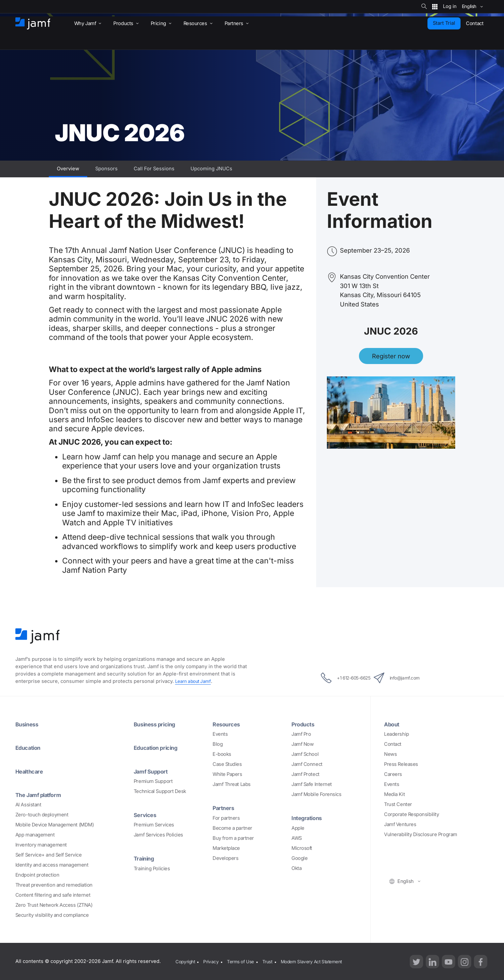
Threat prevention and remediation (54, 885)
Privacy (213, 961)
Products (304, 724)
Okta (296, 868)
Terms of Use (244, 961)
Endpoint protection (37, 875)
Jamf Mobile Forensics (317, 794)
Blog (218, 744)
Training (145, 858)
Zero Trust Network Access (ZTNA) (54, 905)
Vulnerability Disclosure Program (421, 834)
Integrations (309, 818)
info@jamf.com (405, 678)
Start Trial (444, 23)
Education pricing (159, 747)
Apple (298, 828)
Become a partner (232, 828)
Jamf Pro (301, 734)
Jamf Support (153, 771)
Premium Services (154, 824)
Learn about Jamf (194, 681)
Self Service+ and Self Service (49, 855)
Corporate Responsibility (411, 814)
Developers (226, 858)
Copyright (185, 961)
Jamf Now (302, 744)
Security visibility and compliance (52, 915)
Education (30, 747)
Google (299, 858)
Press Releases (401, 764)
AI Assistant (28, 804)
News (390, 754)
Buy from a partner (233, 838)
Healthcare (31, 771)
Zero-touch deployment (42, 814)
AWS (297, 838)
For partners (226, 818)
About (393, 724)
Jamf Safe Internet (312, 784)
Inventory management (41, 844)
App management (35, 834)
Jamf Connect (307, 764)
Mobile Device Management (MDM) (55, 824)
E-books (222, 754)
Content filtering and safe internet (53, 895)
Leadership (397, 734)
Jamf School (305, 754)
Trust (273, 961)
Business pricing (157, 724)
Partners (225, 808)
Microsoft (302, 848)
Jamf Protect (305, 774)
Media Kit (394, 794)
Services (146, 814)
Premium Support (153, 781)
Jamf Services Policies (158, 834)
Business (28, 724)
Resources (228, 724)
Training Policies (152, 868)
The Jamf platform (41, 794)
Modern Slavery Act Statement (320, 961)
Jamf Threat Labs (232, 784)
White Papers (227, 774)
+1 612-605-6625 (339, 678)
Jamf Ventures (400, 824)
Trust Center (398, 804)
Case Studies (227, 764)
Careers (393, 774)
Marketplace (226, 848)
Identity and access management (52, 865)
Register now (391, 356)
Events (220, 734)
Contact (393, 744)
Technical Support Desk (160, 791)
